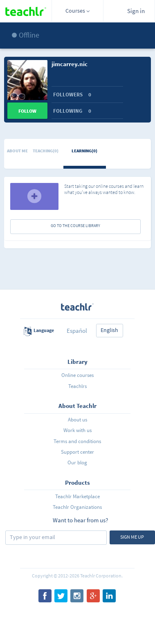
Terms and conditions (77, 441)
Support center (77, 452)
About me (17, 151)
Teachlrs (77, 386)
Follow (27, 111)
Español (77, 331)
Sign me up (132, 537)
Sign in (136, 11)
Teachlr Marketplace (77, 496)
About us (77, 420)
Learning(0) (84, 151)
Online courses (77, 375)
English (109, 330)
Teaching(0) (46, 151)
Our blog (77, 462)
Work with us (77, 430)
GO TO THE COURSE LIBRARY (75, 226)
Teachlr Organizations (77, 507)
